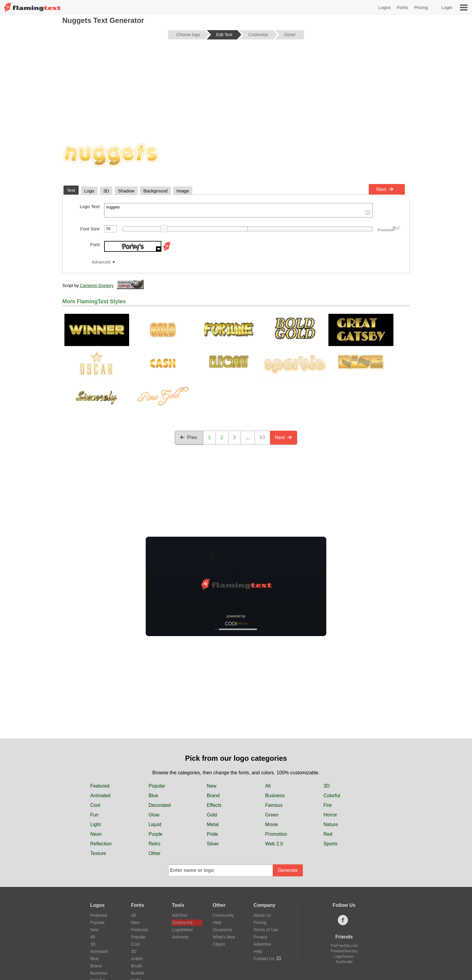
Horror (330, 815)
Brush (137, 966)
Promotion (276, 834)
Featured (100, 786)
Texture (98, 853)
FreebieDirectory (344, 951)
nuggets (238, 210)
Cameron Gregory (97, 286)
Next (385, 189)
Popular (157, 786)
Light (96, 824)
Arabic (137, 959)
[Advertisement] (236, 91)
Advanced (101, 262)
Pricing (421, 7)
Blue (153, 796)
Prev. (189, 437)
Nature (331, 824)
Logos (385, 7)
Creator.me (182, 922)
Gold (212, 815)
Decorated (160, 805)
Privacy (260, 937)
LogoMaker (182, 930)
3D (327, 786)
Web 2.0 (274, 844)
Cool (95, 805)
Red (328, 834)
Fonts (402, 7)
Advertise (262, 944)
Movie (272, 824)
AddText (180, 915)
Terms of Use (266, 930)
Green (272, 815)
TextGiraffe (344, 962)
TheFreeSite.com (344, 946)
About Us (262, 915)
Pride (212, 834)
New (212, 786)
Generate (288, 870)
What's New (224, 937)
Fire (328, 805)
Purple (155, 834)
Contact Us (267, 959)
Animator (180, 937)
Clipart (219, 944)
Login (447, 7)
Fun (95, 815)
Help (217, 922)
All (268, 786)
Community (224, 915)
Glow (154, 815)
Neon (96, 834)
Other (154, 853)
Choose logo (188, 35)
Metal (213, 824)
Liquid (155, 824)
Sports (331, 844)
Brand (213, 796)
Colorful (332, 796)
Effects (214, 805)
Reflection (101, 844)
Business (275, 796)
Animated (101, 796)
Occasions (223, 930)
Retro (154, 844)
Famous (274, 805)
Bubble (138, 973)
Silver (213, 844)
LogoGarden (344, 957)
